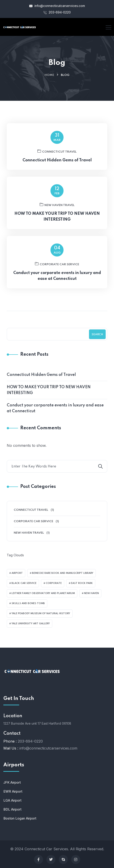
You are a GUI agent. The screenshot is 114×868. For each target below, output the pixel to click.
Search (97, 335)
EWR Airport (13, 791)
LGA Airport (12, 800)
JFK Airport (12, 782)
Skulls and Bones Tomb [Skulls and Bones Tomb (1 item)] (28, 603)
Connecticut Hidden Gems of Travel (57, 165)
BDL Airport (12, 809)
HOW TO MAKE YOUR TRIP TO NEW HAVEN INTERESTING (57, 221)
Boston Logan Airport (20, 818)
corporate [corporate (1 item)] (54, 583)
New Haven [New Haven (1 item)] (91, 593)
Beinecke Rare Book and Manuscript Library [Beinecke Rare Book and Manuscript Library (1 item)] (63, 573)
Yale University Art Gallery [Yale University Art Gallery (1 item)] (31, 624)
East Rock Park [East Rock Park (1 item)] (82, 583)
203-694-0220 (57, 12)
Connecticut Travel (57, 156)
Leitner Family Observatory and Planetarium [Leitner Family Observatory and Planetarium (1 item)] (43, 593)
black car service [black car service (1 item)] (24, 583)
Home (49, 75)
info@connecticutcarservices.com (57, 6)
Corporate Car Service (57, 268)
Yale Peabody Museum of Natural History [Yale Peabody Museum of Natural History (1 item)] (41, 614)
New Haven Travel (57, 209)
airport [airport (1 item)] (17, 573)
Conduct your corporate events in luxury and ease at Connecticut (57, 280)
